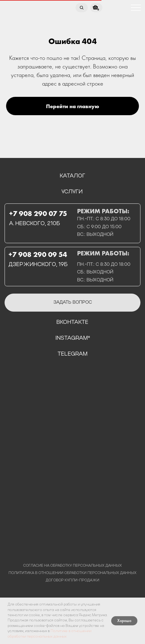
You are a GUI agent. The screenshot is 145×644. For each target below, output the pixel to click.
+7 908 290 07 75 (38, 214)
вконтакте (72, 322)
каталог (72, 176)
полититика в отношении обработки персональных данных (72, 573)
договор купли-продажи (72, 580)
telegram (72, 354)
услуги (72, 192)
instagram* (73, 338)
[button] (72, 303)
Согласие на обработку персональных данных (72, 566)
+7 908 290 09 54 (38, 254)
